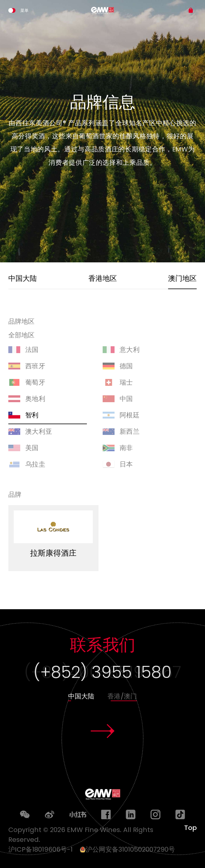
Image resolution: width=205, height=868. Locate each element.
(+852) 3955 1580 (102, 672)
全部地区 (21, 336)
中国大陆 (23, 278)
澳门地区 (182, 278)
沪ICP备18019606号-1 (43, 849)
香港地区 (103, 278)
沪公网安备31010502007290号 (127, 850)
